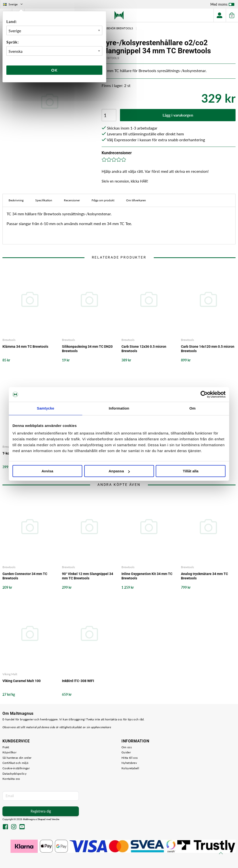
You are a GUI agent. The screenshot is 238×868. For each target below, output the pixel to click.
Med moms (222, 5)
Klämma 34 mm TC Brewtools (25, 347)
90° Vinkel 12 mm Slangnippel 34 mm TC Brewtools (88, 576)
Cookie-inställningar (16, 768)
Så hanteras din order (17, 758)
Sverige (13, 4)
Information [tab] (119, 408)
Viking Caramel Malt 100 (22, 681)
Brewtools (110, 58)
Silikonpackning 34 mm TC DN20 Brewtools (87, 349)
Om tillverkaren (136, 200)
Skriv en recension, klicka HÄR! (125, 181)
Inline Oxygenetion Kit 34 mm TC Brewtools (147, 576)
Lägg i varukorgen (178, 115)
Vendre (56, 819)
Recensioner (72, 200)
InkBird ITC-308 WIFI (78, 681)
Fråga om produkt (103, 200)
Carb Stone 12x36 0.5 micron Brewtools (144, 349)
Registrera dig (41, 811)
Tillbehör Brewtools (117, 28)
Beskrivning (16, 200)
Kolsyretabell (130, 768)
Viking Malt (10, 674)
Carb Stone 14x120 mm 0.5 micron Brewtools (208, 349)
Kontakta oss (11, 779)
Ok (54, 70)
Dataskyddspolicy (14, 774)
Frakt (6, 747)
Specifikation (44, 200)
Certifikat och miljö (15, 763)
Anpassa (119, 471)
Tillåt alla (191, 471)
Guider (126, 752)
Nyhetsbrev (129, 763)
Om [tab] (192, 408)
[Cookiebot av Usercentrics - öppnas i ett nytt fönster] (204, 394)
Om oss (127, 747)
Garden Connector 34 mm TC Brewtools (25, 576)
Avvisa (48, 471)
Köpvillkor (9, 752)
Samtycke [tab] (46, 408)
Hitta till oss (130, 758)
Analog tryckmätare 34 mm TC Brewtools (204, 576)
